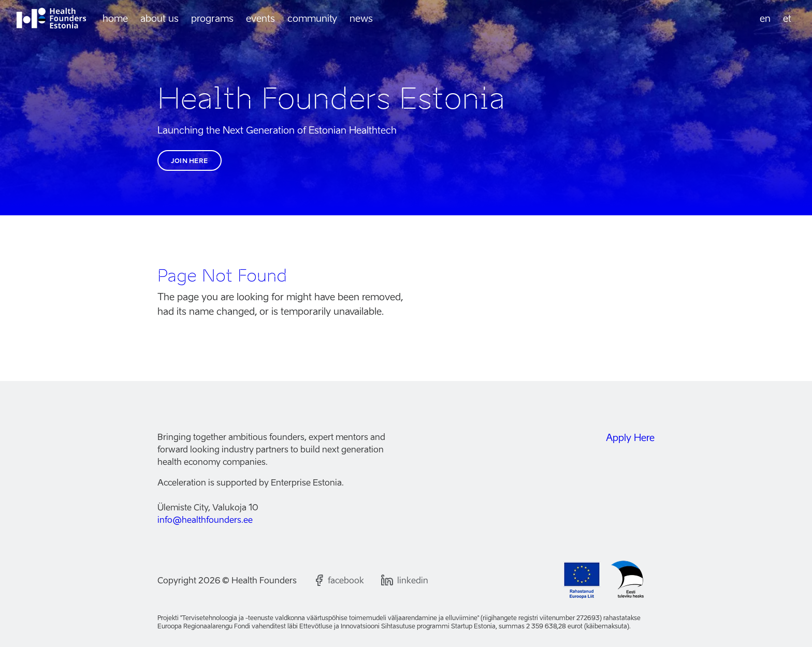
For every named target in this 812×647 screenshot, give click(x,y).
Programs (212, 18)
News (361, 18)
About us (160, 18)
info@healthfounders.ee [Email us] (205, 520)
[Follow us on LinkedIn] (404, 580)
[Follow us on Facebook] (339, 580)
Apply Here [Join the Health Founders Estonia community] (630, 438)
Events (260, 18)
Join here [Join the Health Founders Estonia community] (190, 161)
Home (115, 18)
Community (312, 18)
